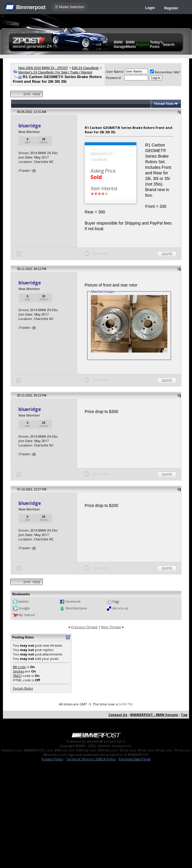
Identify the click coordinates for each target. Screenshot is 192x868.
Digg (116, 601)
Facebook (73, 601)
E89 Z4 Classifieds (85, 68)
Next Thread (111, 627)
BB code (19, 667)
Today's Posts (156, 44)
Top (184, 715)
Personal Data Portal (135, 759)
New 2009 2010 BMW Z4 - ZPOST (43, 68)
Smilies (18, 671)
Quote (167, 254)
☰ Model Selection (69, 7)
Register (171, 8)
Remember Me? (165, 72)
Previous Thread (84, 627)
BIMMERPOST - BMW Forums (154, 715)
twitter (24, 601)
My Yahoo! (27, 615)
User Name (115, 71)
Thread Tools (164, 104)
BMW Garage (120, 44)
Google (24, 608)
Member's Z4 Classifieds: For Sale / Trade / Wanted (55, 72)
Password (113, 78)
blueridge (30, 126)
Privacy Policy (52, 759)
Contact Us (118, 715)
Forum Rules (23, 688)
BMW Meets (131, 44)
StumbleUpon (76, 608)
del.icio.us (120, 608)
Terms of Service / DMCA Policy (91, 759)
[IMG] (17, 676)
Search (169, 45)
